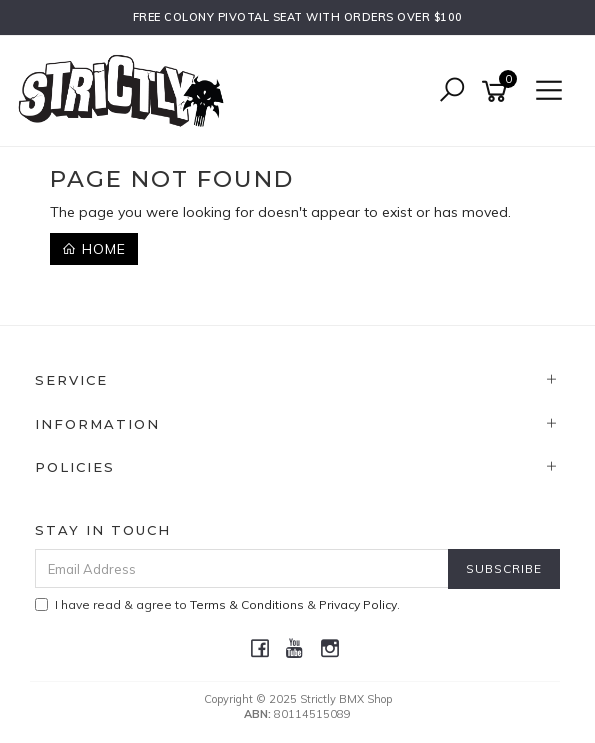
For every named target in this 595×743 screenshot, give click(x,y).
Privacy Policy (358, 604)
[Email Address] (242, 568)
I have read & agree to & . (217, 604)
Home (94, 249)
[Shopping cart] (498, 91)
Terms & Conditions (247, 604)
